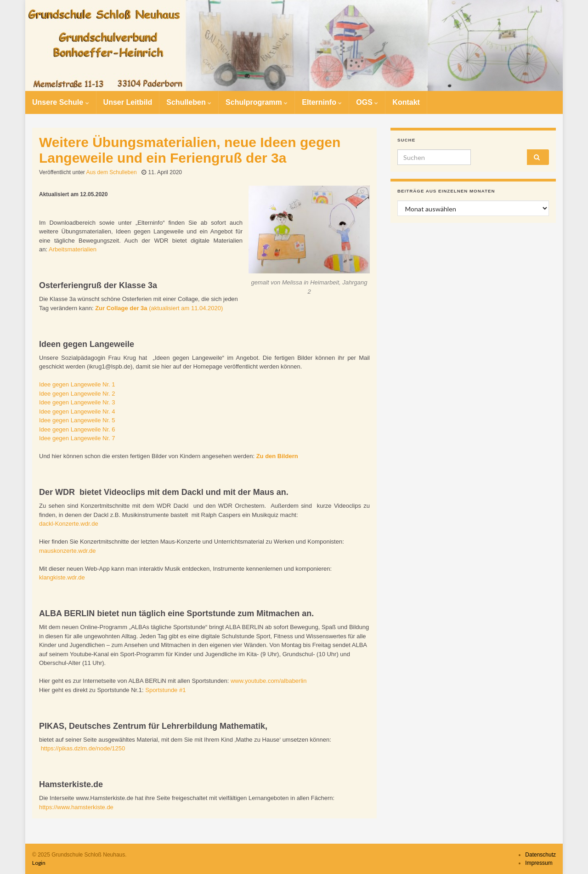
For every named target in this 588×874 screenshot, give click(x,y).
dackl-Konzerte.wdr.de (69, 524)
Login (39, 863)
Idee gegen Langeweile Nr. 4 (77, 411)
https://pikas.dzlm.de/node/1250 (83, 748)
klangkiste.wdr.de (62, 577)
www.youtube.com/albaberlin (269, 681)
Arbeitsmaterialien (73, 249)
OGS (367, 102)
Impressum (539, 863)
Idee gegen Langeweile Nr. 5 (77, 420)
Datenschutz (540, 855)
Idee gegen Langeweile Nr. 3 (77, 402)
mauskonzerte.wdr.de (68, 551)
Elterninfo (322, 102)
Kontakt (406, 102)
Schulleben (189, 102)
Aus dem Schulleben (112, 172)
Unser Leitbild (128, 102)
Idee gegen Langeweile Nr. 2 (77, 394)
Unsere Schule (61, 102)
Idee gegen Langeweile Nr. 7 (77, 438)
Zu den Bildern (278, 456)
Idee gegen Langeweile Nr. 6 (77, 429)
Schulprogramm (257, 102)
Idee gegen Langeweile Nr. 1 (77, 384)
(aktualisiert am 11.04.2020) (159, 308)
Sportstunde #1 (165, 690)
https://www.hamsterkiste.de (76, 807)
